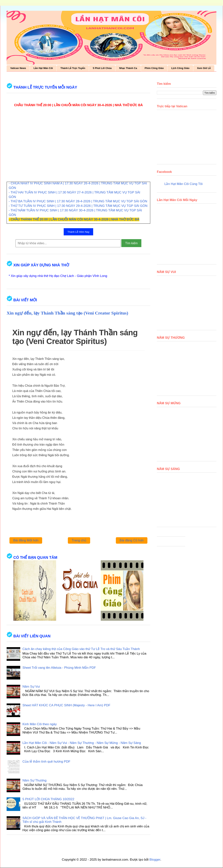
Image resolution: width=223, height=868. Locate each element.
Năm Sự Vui (31, 687)
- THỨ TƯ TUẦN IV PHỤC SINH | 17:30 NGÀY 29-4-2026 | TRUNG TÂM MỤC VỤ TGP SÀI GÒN (78, 206)
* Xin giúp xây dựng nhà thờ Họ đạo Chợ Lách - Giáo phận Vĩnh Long (58, 276)
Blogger (155, 860)
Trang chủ (79, 540)
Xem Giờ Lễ (204, 68)
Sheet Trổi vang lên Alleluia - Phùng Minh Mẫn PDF (59, 668)
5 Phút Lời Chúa (102, 68)
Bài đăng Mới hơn (26, 540)
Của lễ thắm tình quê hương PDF (46, 762)
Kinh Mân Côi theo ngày (40, 724)
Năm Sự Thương (34, 780)
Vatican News (18, 68)
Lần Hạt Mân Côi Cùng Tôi (184, 184)
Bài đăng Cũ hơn (132, 540)
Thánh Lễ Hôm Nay (78, 232)
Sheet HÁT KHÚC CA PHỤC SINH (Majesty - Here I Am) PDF (66, 705)
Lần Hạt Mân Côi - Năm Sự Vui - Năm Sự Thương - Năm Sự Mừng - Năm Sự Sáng (82, 743)
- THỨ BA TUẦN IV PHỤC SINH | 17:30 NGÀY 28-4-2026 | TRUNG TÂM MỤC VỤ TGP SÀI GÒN (78, 201)
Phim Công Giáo (154, 68)
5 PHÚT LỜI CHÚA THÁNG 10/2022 (48, 799)
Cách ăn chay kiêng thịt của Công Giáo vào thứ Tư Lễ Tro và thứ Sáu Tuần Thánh (81, 649)
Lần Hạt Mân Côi (43, 68)
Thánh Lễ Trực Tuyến (73, 68)
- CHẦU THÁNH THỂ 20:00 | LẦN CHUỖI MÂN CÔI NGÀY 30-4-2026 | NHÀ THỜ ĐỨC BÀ (74, 219)
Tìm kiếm (131, 243)
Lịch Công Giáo (180, 68)
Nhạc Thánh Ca (128, 68)
